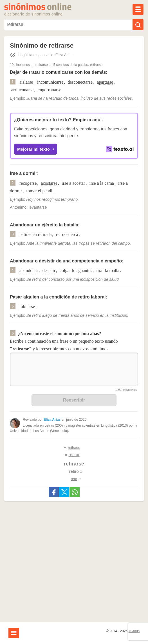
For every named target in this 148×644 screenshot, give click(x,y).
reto (74, 479)
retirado (74, 448)
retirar (74, 455)
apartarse (105, 82)
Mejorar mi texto (36, 149)
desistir (49, 270)
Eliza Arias (52, 420)
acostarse (49, 183)
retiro (74, 471)
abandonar (29, 270)
